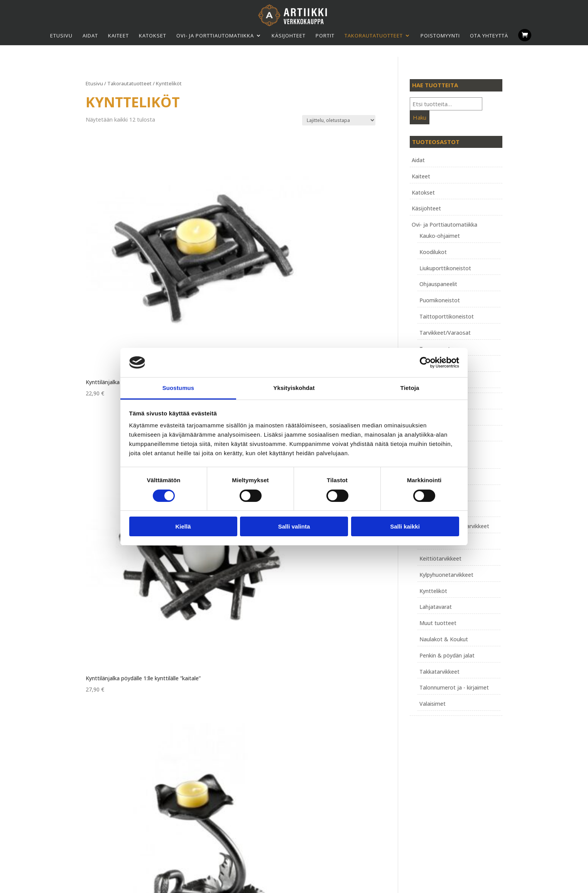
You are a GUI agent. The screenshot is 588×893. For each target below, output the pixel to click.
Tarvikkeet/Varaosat (445, 333)
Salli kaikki (405, 526)
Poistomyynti (440, 36)
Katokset (153, 36)
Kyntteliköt (433, 591)
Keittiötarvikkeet (440, 558)
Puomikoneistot (440, 300)
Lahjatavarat (436, 607)
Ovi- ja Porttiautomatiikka (215, 36)
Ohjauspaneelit (438, 284)
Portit (325, 36)
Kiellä (183, 526)
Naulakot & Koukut (444, 639)
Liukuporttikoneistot (445, 268)
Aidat (90, 36)
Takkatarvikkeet (439, 672)
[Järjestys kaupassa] (339, 120)
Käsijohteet (289, 36)
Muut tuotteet (438, 623)
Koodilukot (433, 252)
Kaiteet (118, 36)
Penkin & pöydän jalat (447, 655)
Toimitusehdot (253, 768)
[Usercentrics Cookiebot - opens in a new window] (425, 363)
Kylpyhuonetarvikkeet (446, 575)
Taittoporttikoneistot (447, 316)
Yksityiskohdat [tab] (294, 388)
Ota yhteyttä (489, 36)
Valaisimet (433, 704)
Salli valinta (294, 526)
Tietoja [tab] (410, 388)
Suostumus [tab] (178, 388)
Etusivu (61, 36)
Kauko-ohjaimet (440, 236)
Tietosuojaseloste (258, 777)
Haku (420, 117)
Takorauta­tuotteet (374, 36)
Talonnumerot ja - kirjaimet (454, 687)
